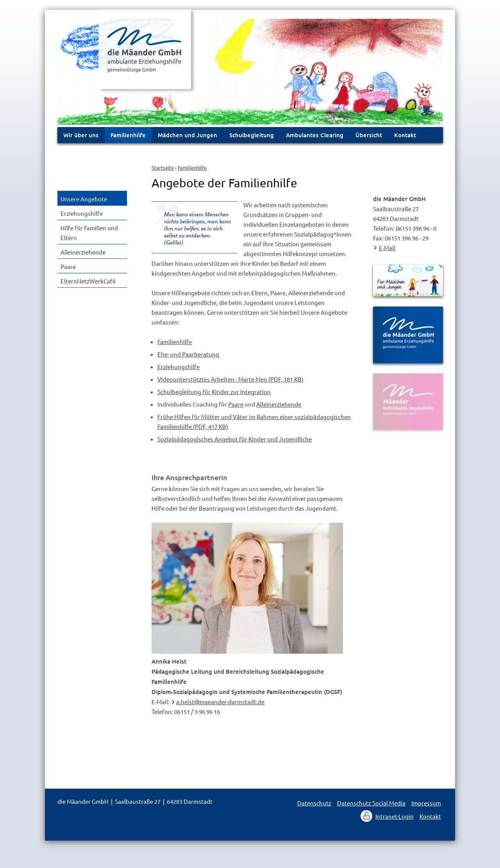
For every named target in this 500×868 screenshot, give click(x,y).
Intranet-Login (395, 816)
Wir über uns (81, 135)
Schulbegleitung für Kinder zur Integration (214, 392)
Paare (236, 404)
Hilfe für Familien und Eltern (89, 233)
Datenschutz (314, 803)
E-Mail (387, 248)
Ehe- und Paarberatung (188, 354)
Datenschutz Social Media (371, 803)
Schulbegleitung (252, 135)
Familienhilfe (192, 168)
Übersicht (369, 135)
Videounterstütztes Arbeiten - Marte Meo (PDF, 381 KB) (230, 379)
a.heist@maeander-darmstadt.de (220, 702)
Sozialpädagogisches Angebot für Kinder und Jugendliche (235, 439)
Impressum (426, 803)
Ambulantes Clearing (315, 135)
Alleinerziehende (279, 404)
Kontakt (405, 135)
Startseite (163, 168)
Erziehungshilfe (179, 367)
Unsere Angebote (84, 199)
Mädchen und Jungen (187, 135)
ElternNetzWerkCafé (88, 281)
